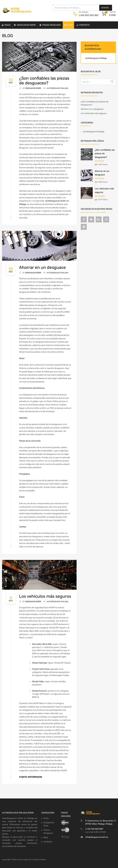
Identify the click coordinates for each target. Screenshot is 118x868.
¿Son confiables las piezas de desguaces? (44, 81)
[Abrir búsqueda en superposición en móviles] (82, 8)
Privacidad (34, 860)
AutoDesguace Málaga (96, 58)
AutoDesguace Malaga (58, 88)
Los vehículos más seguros (45, 596)
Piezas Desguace (51, 25)
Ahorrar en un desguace (42, 267)
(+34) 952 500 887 (86, 15)
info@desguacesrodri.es (97, 837)
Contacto (84, 25)
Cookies (43, 860)
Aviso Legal (23, 860)
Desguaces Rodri (26, 25)
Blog (70, 25)
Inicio (7, 25)
